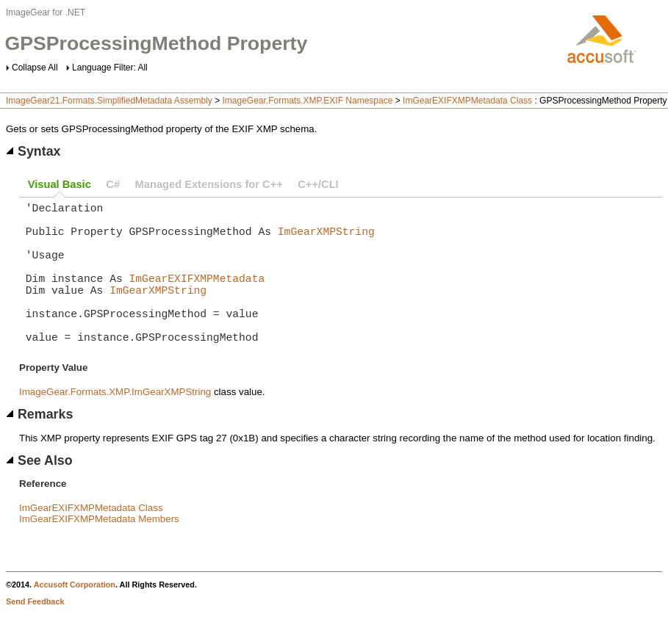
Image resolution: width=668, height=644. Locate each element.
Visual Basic (60, 184)
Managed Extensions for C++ (209, 184)
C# (113, 184)
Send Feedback (35, 634)
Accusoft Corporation (75, 617)
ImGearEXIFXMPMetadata (197, 295)
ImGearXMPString (326, 239)
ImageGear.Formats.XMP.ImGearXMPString (115, 424)
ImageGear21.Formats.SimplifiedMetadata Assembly (109, 101)
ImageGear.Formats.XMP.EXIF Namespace (307, 101)
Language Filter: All (110, 68)
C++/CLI (318, 184)
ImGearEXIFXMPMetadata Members (99, 551)
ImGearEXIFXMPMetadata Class (467, 101)
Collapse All (35, 68)
